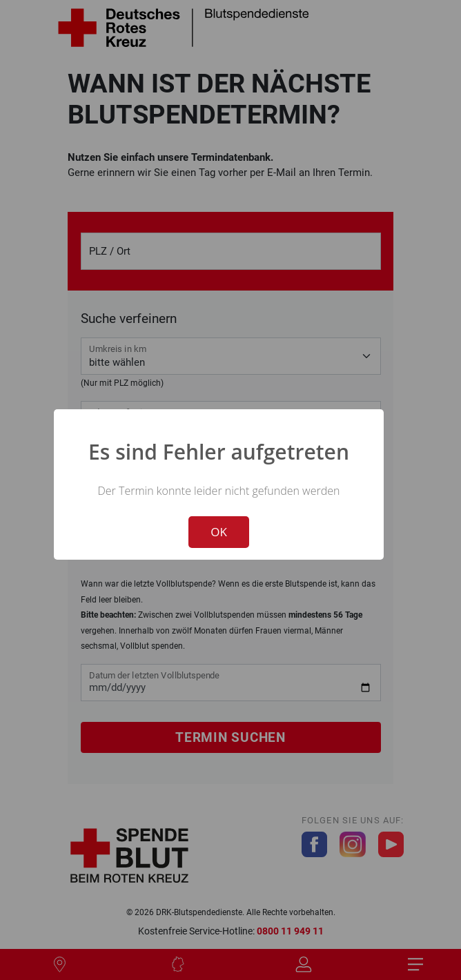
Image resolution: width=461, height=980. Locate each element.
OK (219, 532)
